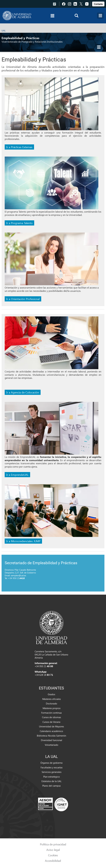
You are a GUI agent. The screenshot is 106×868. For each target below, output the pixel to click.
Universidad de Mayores (51, 726)
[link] (98, 4)
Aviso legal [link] (53, 850)
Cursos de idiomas (51, 717)
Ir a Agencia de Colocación (23, 392)
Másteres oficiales (52, 699)
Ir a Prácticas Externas (19, 147)
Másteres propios (52, 708)
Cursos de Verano (51, 722)
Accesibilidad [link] (53, 861)
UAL (4, 30)
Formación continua (51, 713)
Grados (51, 694)
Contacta (98, 4)
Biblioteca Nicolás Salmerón (51, 736)
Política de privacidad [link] (53, 844)
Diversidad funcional (52, 740)
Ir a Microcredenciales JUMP (23, 541)
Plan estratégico (52, 777)
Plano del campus (51, 786)
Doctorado (52, 703)
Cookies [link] (53, 855)
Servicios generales (52, 772)
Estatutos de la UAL (52, 781)
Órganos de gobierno (52, 763)
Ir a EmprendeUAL (17, 475)
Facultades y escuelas (52, 767)
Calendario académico (51, 731)
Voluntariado (52, 745)
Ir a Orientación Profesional (23, 299)
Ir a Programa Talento (19, 223)
